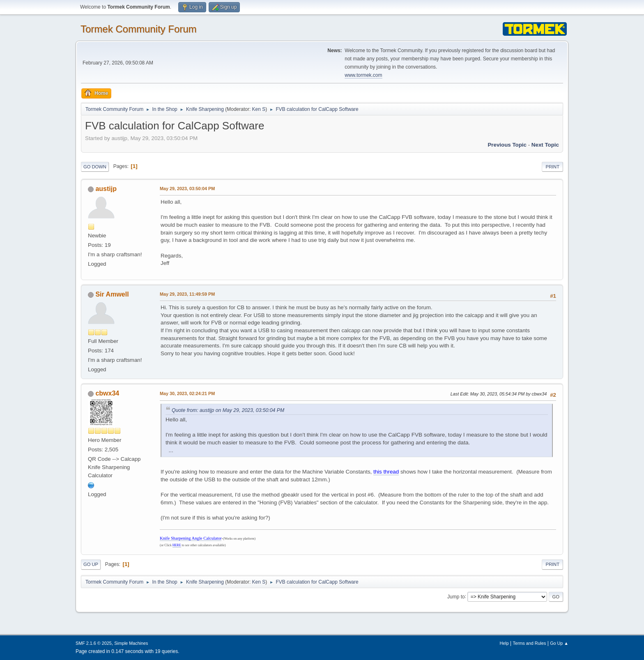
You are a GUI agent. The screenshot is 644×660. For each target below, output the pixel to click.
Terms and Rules (530, 643)
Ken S (259, 109)
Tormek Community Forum (139, 29)
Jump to (456, 596)
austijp (106, 189)
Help (504, 643)
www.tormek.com (363, 75)
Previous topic (507, 145)
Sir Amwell (112, 294)
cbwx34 (107, 393)
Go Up (91, 564)
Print (552, 167)
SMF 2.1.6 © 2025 (94, 643)
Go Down (95, 167)
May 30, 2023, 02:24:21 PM (187, 393)
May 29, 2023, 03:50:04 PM (187, 189)
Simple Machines (131, 643)
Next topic (545, 145)
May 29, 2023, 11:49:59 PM (187, 294)
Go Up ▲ (559, 643)
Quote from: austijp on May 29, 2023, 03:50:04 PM (228, 410)
